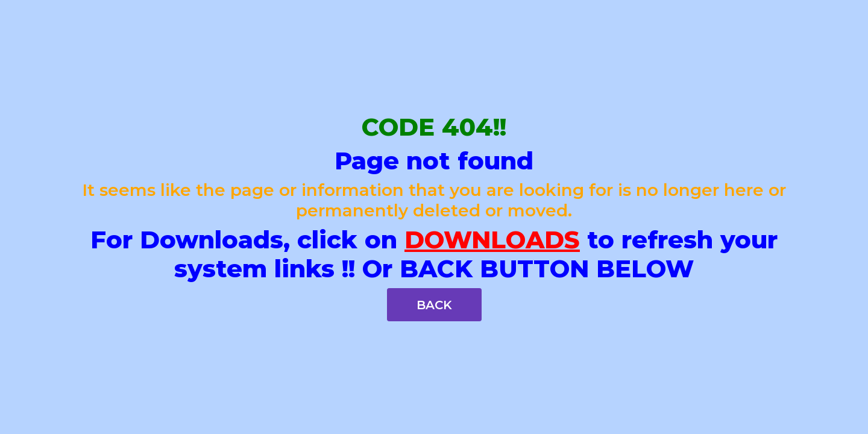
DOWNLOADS (492, 240)
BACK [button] (434, 305)
